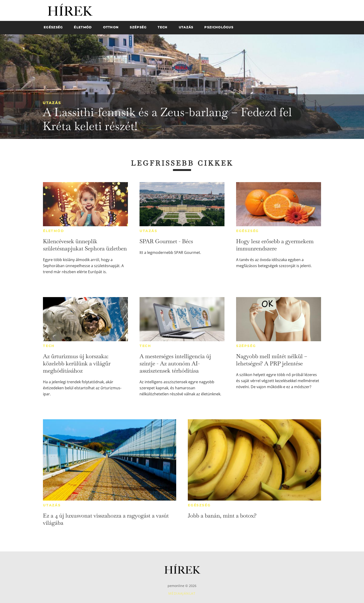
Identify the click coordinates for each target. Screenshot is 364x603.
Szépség (246, 346)
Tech (49, 346)
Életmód (54, 231)
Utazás (52, 103)
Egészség (247, 231)
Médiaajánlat (182, 593)
